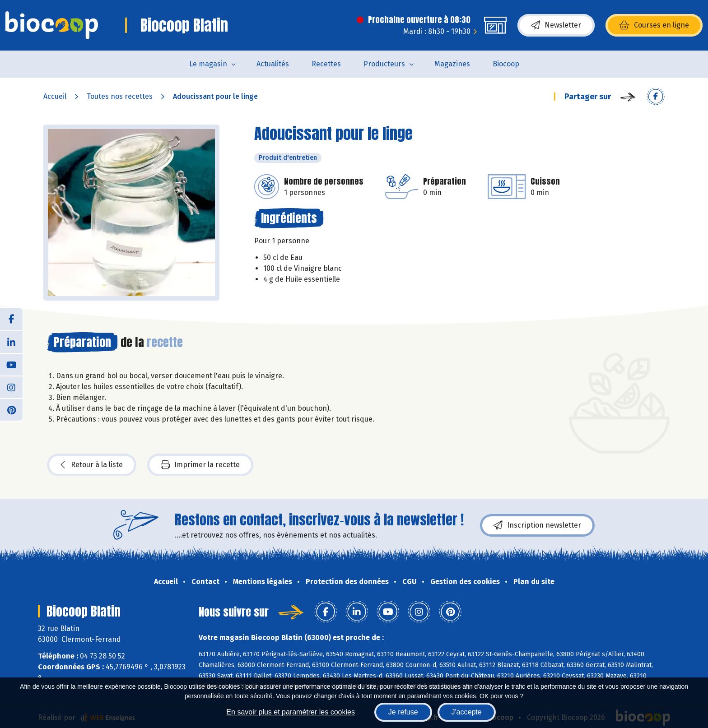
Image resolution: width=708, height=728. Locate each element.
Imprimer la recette (200, 465)
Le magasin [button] (208, 64)
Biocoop (506, 64)
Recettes (326, 64)
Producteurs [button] (384, 64)
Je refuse (403, 712)
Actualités (273, 64)
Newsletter (556, 25)
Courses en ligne (654, 25)
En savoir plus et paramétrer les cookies (291, 712)
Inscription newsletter (537, 525)
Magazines (452, 64)
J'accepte (467, 712)
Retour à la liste (92, 465)
